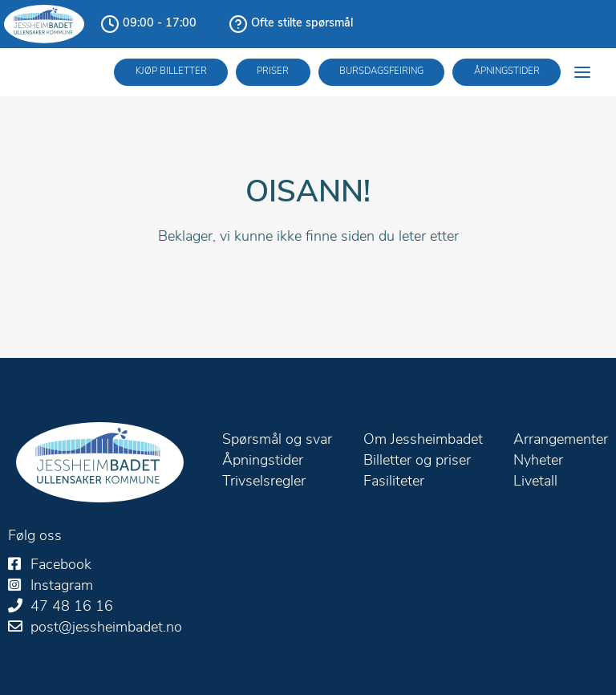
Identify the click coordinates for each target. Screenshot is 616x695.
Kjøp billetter (171, 71)
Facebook (61, 565)
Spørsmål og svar (277, 440)
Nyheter (538, 461)
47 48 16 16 (72, 607)
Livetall (535, 482)
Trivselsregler (264, 482)
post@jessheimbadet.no (106, 628)
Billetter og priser (417, 461)
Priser (273, 71)
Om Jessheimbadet (423, 440)
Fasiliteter (394, 482)
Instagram (62, 586)
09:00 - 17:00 (160, 24)
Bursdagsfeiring (381, 71)
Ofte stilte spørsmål (302, 24)
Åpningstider (507, 71)
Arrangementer (561, 440)
